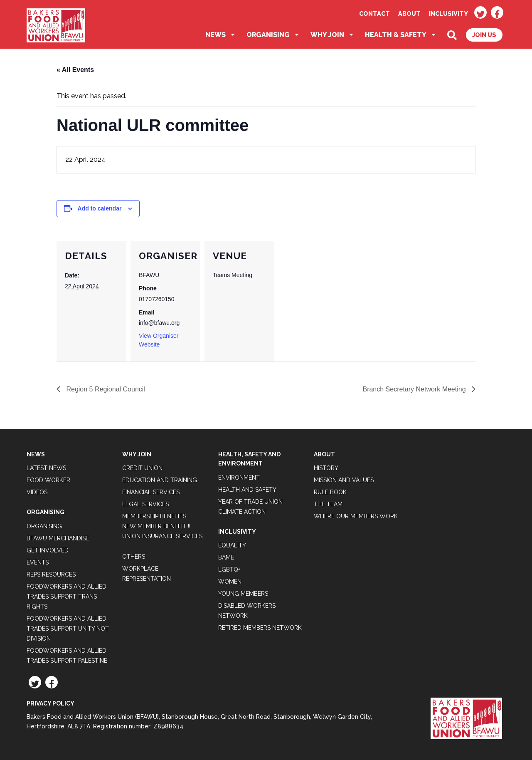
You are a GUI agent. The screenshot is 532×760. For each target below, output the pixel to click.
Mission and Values (344, 480)
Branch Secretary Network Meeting (415, 389)
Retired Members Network (260, 628)
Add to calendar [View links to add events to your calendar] (100, 208)
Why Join (327, 35)
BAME (226, 557)
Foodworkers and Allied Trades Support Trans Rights (66, 597)
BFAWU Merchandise (58, 538)
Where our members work (356, 516)
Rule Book (330, 492)
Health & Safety (396, 35)
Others (134, 557)
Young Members (243, 594)
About (409, 14)
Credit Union (142, 468)
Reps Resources (51, 574)
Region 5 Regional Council (105, 389)
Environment (239, 478)
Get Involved (48, 550)
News (216, 35)
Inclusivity (448, 14)
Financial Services (151, 492)
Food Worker (48, 480)
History (326, 468)
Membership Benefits (154, 516)
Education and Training (160, 480)
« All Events (75, 70)
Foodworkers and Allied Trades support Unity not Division (68, 629)
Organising (268, 35)
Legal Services (145, 504)
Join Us (484, 35)
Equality (232, 545)
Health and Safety (247, 490)
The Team (328, 504)
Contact (374, 14)
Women (230, 582)
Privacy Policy (50, 703)
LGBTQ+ (229, 569)
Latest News (46, 468)
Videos (37, 492)
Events (38, 562)
